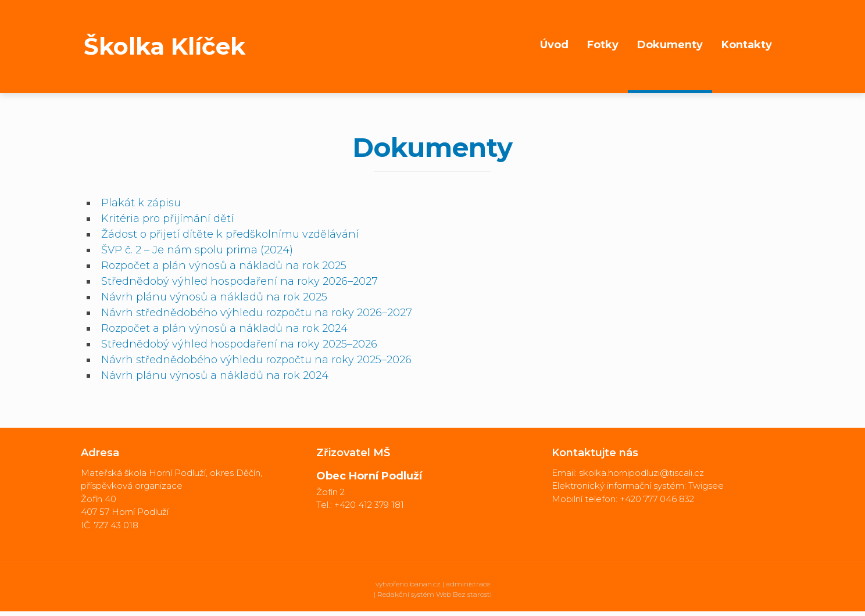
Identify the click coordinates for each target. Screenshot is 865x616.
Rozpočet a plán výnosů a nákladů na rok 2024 (224, 328)
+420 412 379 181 (369, 505)
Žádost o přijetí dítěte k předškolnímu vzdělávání (230, 234)
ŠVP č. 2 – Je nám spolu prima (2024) (197, 250)
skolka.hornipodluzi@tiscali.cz (641, 473)
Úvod (554, 45)
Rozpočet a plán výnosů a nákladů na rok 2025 (224, 266)
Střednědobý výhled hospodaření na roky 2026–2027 (240, 281)
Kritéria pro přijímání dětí (167, 219)
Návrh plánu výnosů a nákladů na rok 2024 (215, 375)
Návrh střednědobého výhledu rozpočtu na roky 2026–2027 (257, 313)
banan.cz (425, 584)
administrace (468, 584)
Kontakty (747, 45)
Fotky (603, 45)
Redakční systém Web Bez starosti (435, 594)
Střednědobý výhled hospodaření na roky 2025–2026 (239, 344)
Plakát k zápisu (141, 203)
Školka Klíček (165, 46)
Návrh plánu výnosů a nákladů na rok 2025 (214, 297)
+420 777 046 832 (657, 499)
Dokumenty (670, 45)
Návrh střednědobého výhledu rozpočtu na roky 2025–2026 (256, 360)
